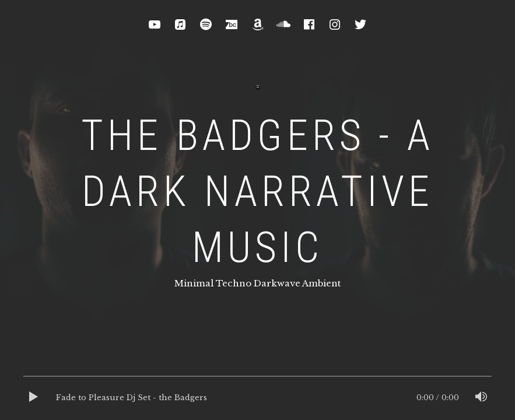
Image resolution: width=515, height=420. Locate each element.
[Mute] (481, 398)
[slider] (257, 379)
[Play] (34, 398)
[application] (257, 398)
